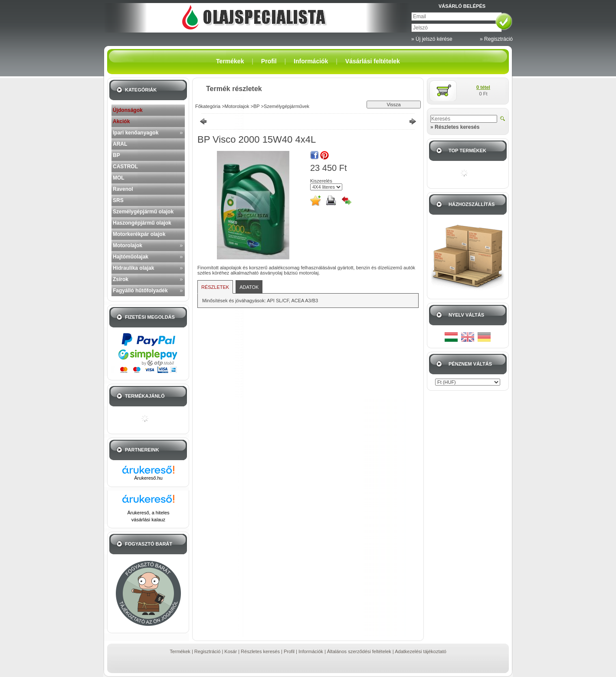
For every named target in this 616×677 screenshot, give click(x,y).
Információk (311, 651)
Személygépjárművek (287, 106)
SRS (118, 200)
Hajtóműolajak (131, 257)
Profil (289, 651)
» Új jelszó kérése (432, 39)
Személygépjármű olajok (143, 212)
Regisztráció (208, 651)
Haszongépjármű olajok (142, 223)
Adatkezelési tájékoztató (421, 651)
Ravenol (123, 189)
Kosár (231, 651)
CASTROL (125, 167)
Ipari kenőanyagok (136, 133)
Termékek (180, 651)
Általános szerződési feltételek (359, 651)
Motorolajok (128, 245)
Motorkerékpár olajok (139, 234)
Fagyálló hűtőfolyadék (140, 291)
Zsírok (121, 279)
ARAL (120, 144)
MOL (119, 178)
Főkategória (208, 106)
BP (116, 155)
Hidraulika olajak (133, 268)
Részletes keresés (260, 651)
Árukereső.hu (148, 478)
